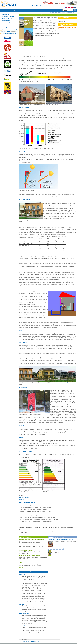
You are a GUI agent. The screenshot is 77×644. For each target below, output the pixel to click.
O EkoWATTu (5, 10)
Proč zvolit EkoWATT (32, 10)
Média (42, 10)
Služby (13, 10)
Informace (52, 12)
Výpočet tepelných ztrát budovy (26, 550)
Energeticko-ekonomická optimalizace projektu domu (31, 540)
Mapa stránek (33, 641)
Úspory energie (58, 12)
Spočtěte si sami (6, 21)
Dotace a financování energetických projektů (29, 556)
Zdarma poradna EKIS (7, 19)
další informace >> (52, 558)
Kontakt (48, 10)
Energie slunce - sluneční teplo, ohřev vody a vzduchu (61, 540)
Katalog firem (5, 25)
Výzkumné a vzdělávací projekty (9, 29)
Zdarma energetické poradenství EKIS (28, 545)
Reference (21, 10)
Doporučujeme (5, 27)
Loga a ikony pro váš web (24, 641)
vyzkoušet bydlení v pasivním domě (63, 383)
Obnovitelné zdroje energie (8, 16)
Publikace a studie (6, 23)
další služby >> (22, 568)
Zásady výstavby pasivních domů (69, 12)
